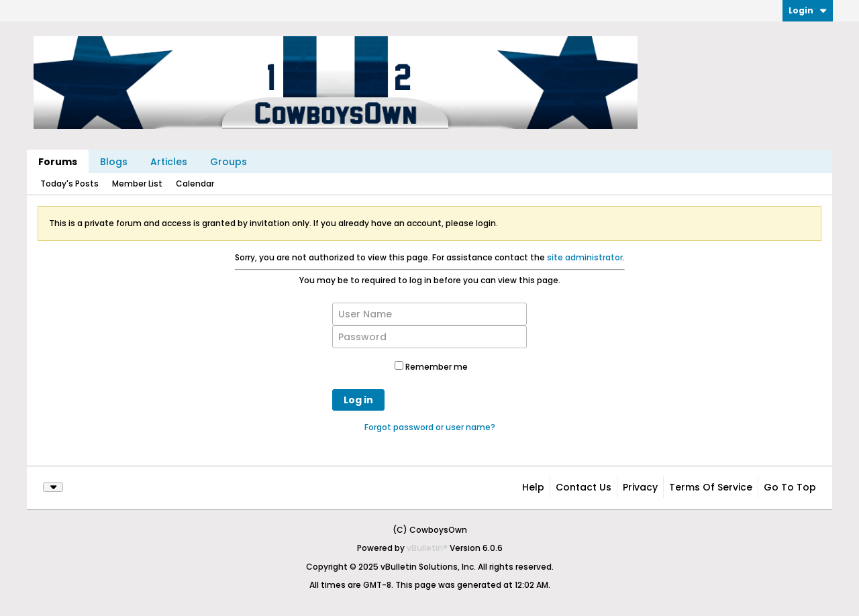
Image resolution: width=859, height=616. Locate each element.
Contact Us (584, 487)
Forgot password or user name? (430, 427)
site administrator (585, 257)
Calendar (195, 184)
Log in (358, 400)
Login (808, 10)
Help (533, 487)
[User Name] (429, 314)
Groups (229, 162)
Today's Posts (69, 184)
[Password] (429, 337)
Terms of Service (711, 487)
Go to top (790, 487)
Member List (137, 184)
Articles (169, 162)
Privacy (640, 487)
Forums (58, 162)
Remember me (431, 367)
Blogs (114, 162)
